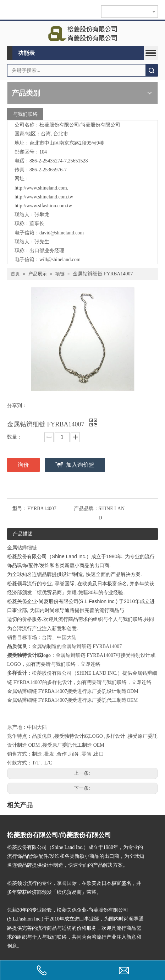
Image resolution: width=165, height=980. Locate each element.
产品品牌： (86, 509)
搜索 (152, 70)
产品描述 (23, 534)
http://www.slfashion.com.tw (43, 206)
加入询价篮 (80, 465)
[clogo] (82, 33)
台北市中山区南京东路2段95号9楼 (67, 143)
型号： (20, 509)
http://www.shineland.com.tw (44, 197)
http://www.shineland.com (41, 188)
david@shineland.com (62, 233)
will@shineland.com (60, 260)
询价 (23, 465)
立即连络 (90, 664)
